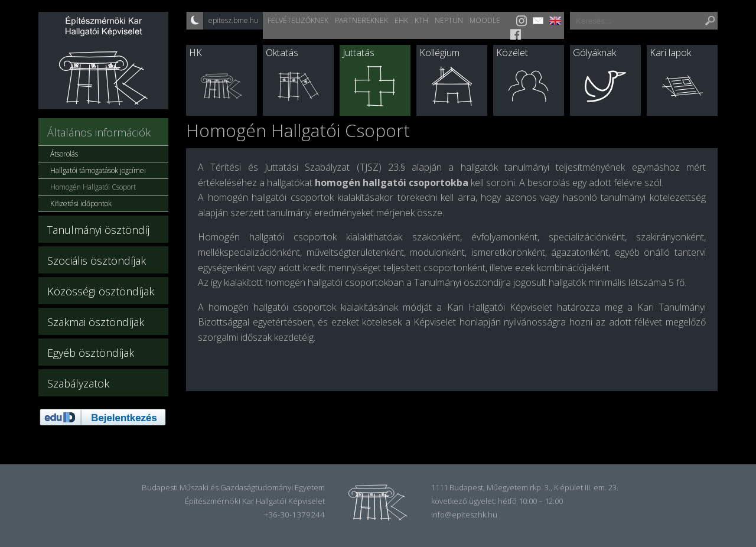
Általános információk (99, 132)
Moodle (485, 20)
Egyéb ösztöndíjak (91, 353)
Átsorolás (64, 154)
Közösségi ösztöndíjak (101, 291)
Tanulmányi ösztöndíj (98, 230)
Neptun (449, 20)
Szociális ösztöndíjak (97, 261)
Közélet (512, 53)
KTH (421, 20)
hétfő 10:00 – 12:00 (530, 501)
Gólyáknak (594, 53)
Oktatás (282, 53)
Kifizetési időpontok (81, 204)
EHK (401, 20)
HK (195, 53)
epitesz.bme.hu (233, 20)
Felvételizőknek (298, 20)
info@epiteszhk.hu (464, 515)
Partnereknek (361, 20)
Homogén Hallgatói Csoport (93, 187)
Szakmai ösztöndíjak (96, 322)
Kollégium (439, 53)
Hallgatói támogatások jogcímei (98, 170)
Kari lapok (670, 53)
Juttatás (359, 53)
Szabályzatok (78, 383)
